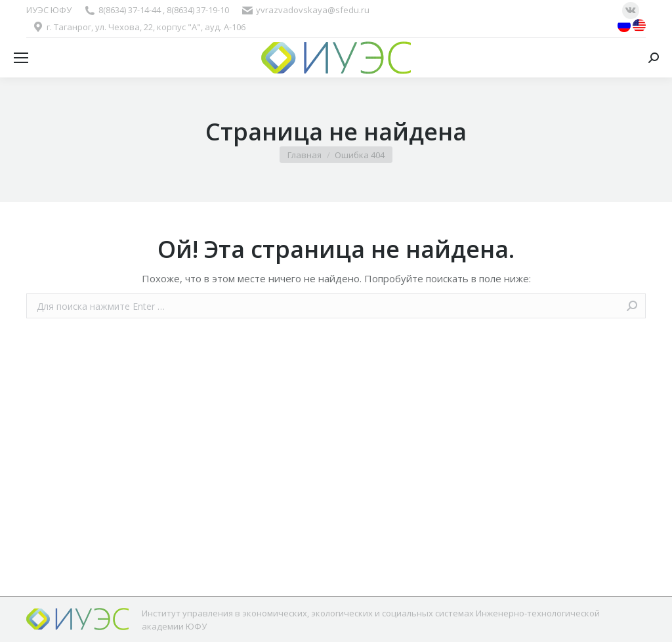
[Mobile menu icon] (21, 58)
